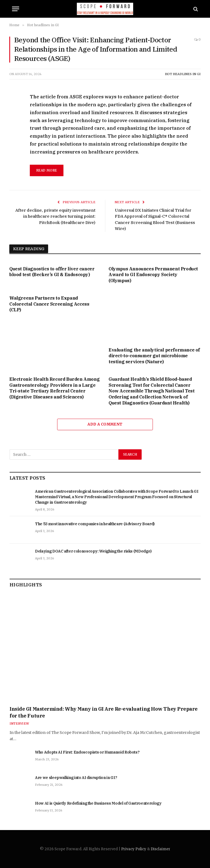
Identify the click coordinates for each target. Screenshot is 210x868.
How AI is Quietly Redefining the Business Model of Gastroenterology (98, 803)
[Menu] (16, 9)
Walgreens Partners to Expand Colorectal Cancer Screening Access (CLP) (49, 304)
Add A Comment (105, 424)
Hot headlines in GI (183, 74)
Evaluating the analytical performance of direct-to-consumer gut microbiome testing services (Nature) (154, 356)
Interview (19, 724)
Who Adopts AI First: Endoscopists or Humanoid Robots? (87, 752)
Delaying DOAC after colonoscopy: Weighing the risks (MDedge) (93, 551)
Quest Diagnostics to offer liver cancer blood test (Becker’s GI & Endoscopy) (52, 272)
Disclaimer (161, 849)
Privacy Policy (134, 849)
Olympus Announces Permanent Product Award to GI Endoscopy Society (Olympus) (153, 275)
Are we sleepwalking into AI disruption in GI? (76, 778)
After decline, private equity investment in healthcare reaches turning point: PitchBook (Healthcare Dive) (55, 216)
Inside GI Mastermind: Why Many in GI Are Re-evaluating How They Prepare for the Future (104, 712)
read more (47, 170)
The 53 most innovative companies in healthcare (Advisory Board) (95, 524)
